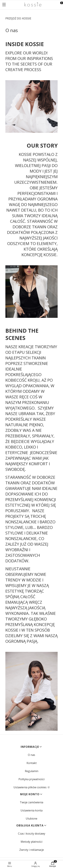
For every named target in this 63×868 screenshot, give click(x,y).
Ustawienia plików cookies (30, 787)
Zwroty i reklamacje (32, 850)
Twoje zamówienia (32, 802)
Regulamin (32, 771)
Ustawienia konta (32, 810)
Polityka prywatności (32, 779)
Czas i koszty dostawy (32, 834)
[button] (4, 5)
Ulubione (32, 819)
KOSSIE (18, 18)
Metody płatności (32, 842)
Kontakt (32, 763)
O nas (32, 755)
